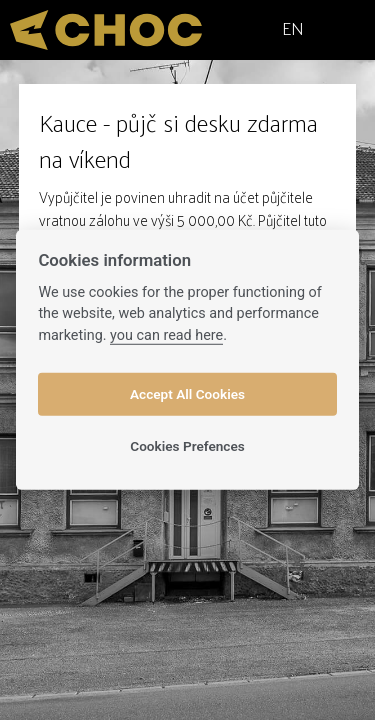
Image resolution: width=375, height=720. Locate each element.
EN (293, 27)
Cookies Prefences (187, 446)
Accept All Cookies (187, 394)
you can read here (166, 335)
